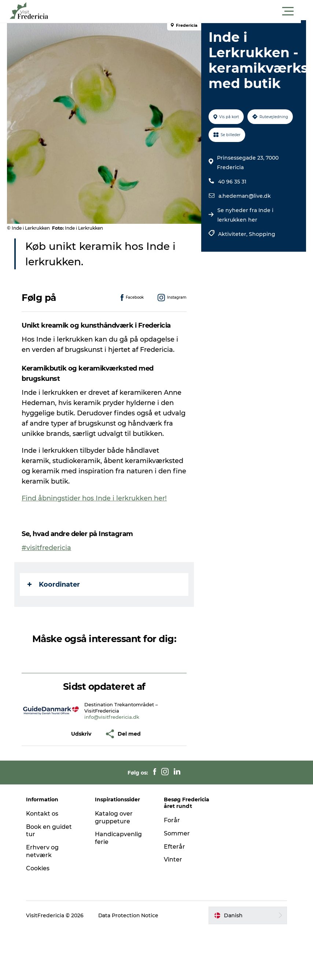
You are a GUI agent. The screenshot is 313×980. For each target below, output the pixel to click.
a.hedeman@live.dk (245, 211)
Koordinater (54, 584)
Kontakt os (43, 814)
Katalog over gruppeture (114, 817)
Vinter (173, 859)
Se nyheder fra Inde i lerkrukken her (245, 230)
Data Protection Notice (129, 915)
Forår (172, 820)
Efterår (174, 847)
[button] (189, 11)
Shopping (262, 249)
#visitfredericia (47, 548)
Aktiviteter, (233, 249)
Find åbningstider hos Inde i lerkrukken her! (95, 498)
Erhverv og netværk (43, 851)
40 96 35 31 (232, 197)
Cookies (38, 868)
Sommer (177, 833)
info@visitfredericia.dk (112, 717)
